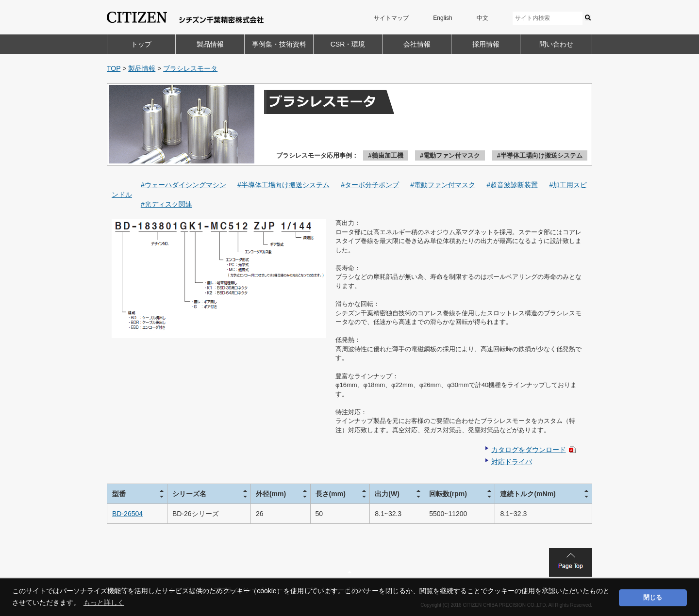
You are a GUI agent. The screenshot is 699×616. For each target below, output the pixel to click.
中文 (483, 18)
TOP (114, 68)
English (442, 18)
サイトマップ (391, 18)
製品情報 (210, 44)
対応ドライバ (512, 462)
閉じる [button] (653, 598)
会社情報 (417, 44)
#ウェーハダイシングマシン (183, 185)
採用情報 (486, 44)
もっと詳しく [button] (104, 602)
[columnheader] (137, 494)
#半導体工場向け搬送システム (540, 155)
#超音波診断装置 (512, 185)
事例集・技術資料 (279, 44)
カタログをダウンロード (529, 450)
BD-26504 (127, 514)
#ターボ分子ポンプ (370, 185)
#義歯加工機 (385, 155)
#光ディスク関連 (166, 204)
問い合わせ (556, 44)
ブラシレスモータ (190, 68)
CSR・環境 (348, 44)
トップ (141, 44)
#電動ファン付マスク (450, 155)
